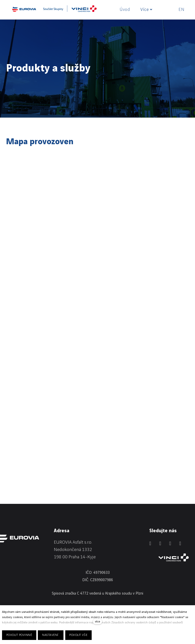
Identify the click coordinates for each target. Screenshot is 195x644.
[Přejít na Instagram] (170, 543)
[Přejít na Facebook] (160, 543)
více (97, 622)
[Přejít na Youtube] (180, 543)
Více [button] (146, 10)
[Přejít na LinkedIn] (150, 543)
